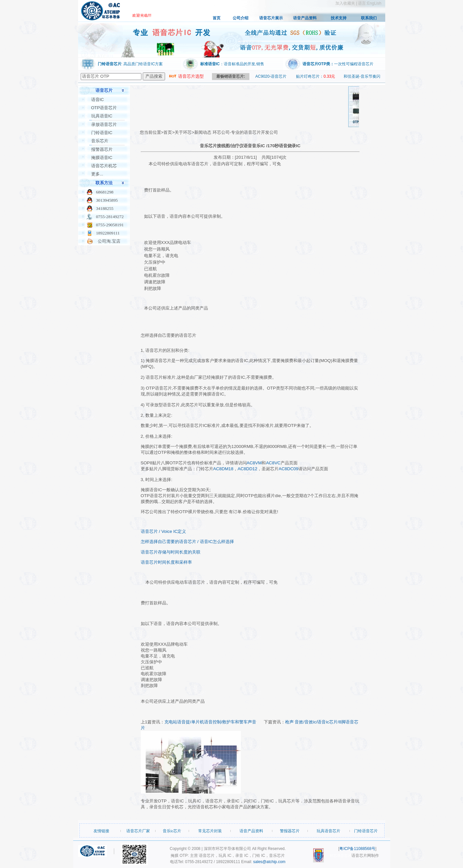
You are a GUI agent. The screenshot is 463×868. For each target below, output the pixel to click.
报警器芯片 (102, 149)
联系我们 (369, 18)
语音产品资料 (305, 18)
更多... (97, 174)
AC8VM (254, 463)
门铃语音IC (102, 133)
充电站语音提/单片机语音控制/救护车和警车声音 (210, 722)
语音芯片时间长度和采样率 (166, 562)
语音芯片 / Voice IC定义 (164, 531)
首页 (217, 18)
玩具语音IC (102, 116)
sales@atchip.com (269, 862)
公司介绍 (241, 18)
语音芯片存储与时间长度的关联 (171, 552)
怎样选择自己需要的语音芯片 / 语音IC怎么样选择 (187, 542)
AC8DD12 (247, 469)
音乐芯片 (100, 141)
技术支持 (339, 18)
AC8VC (273, 463)
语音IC (98, 100)
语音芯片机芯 (104, 166)
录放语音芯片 (104, 124)
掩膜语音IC (102, 158)
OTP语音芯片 (104, 108)
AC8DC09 (288, 469)
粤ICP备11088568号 (357, 849)
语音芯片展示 (271, 18)
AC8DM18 (223, 469)
